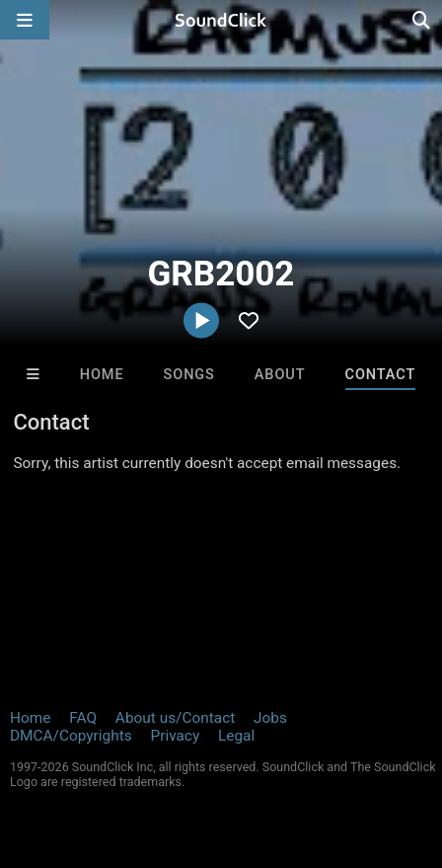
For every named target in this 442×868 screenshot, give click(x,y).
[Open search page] (422, 20)
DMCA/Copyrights (71, 736)
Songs (189, 375)
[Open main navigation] (25, 20)
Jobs (270, 718)
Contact (381, 375)
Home (102, 375)
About (280, 375)
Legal (236, 736)
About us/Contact (175, 718)
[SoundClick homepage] (221, 20)
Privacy (175, 736)
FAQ (83, 718)
